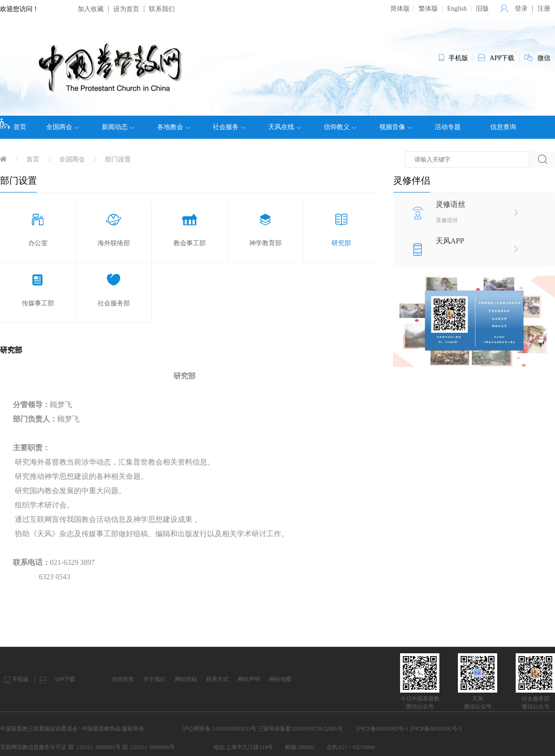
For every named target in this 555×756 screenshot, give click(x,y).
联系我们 (162, 9)
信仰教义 (340, 127)
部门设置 (118, 159)
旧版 (482, 9)
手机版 (20, 679)
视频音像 (396, 127)
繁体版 (428, 9)
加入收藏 (91, 9)
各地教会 (174, 127)
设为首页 (126, 9)
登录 (521, 9)
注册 (544, 9)
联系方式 (217, 679)
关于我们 (154, 679)
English (457, 9)
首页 (13, 124)
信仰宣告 (123, 679)
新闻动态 (118, 127)
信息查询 (503, 127)
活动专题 (448, 127)
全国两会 (63, 127)
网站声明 (249, 679)
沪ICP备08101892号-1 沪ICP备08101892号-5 (409, 729)
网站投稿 (186, 679)
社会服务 (229, 127)
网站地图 (280, 679)
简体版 (400, 9)
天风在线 (285, 127)
